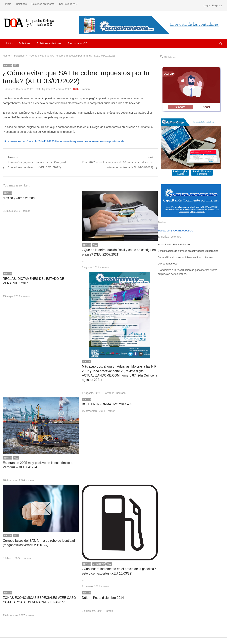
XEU (16, 65)
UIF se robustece (168, 264)
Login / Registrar (213, 5)
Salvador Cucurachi (115, 393)
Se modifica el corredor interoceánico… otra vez (185, 257)
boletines (8, 65)
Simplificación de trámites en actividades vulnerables (188, 251)
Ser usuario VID (68, 4)
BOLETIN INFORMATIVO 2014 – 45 (108, 404)
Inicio (8, 4)
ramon (86, 89)
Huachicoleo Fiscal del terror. (174, 244)
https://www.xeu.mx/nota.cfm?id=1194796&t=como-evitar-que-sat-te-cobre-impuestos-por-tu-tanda (64, 141)
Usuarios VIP (99, 564)
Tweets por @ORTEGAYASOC (176, 231)
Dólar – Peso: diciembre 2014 (103, 598)
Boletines (21, 4)
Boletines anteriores (43, 4)
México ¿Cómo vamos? (20, 198)
